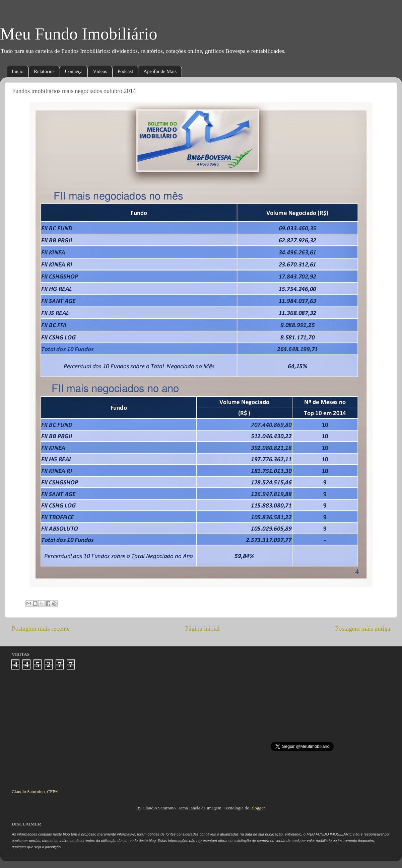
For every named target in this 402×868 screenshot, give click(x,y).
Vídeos (100, 71)
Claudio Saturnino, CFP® (35, 792)
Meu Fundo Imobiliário (79, 34)
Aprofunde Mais (160, 71)
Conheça (74, 71)
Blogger (257, 808)
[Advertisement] (201, 726)
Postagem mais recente (41, 628)
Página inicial (203, 628)
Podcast (125, 71)
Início (18, 71)
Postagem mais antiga (363, 628)
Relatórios (44, 71)
